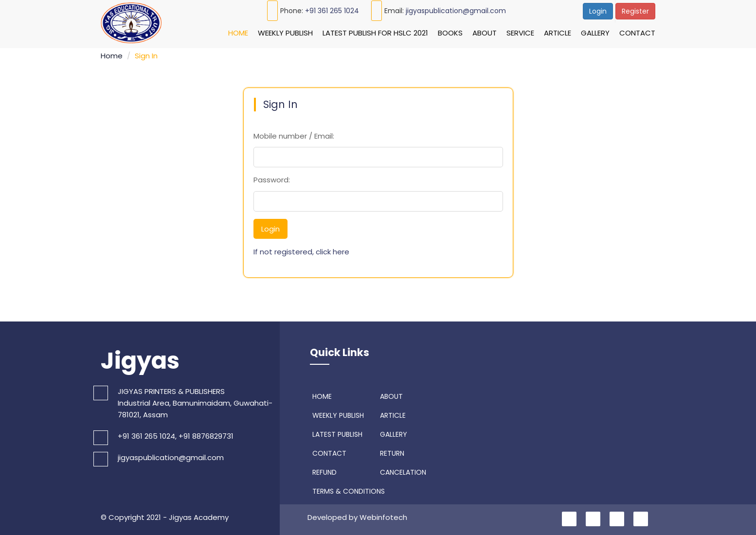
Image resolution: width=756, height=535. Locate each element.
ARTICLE (392, 414)
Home (238, 33)
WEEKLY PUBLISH (337, 414)
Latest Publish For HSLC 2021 (375, 33)
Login (598, 11)
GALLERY (392, 433)
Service (520, 33)
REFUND (323, 471)
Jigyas (140, 359)
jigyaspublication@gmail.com (456, 11)
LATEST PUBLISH (336, 433)
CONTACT (328, 452)
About (485, 33)
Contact (637, 33)
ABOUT (390, 395)
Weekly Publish (285, 33)
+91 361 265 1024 (332, 11)
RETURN (391, 452)
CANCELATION (402, 471)
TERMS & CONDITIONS (347, 490)
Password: (272, 178)
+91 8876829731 (206, 435)
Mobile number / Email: (294, 134)
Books (450, 33)
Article (558, 33)
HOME (321, 395)
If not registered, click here (301, 250)
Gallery (595, 33)
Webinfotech (383, 516)
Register (635, 11)
